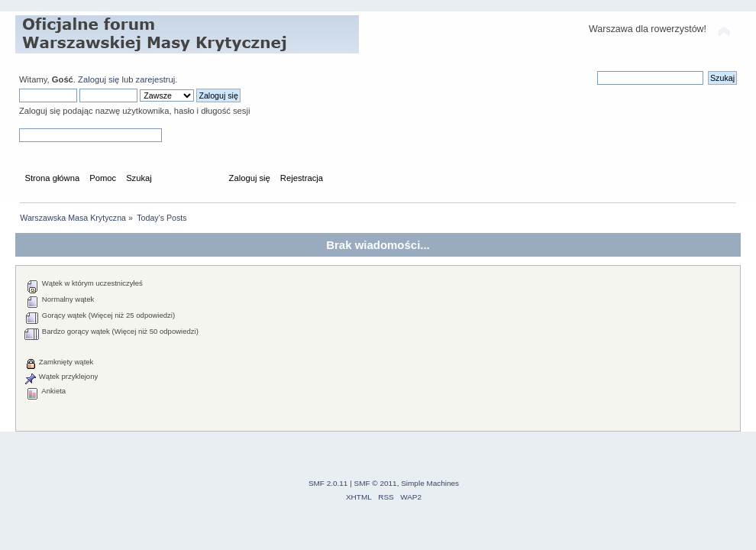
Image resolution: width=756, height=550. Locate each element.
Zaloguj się (99, 79)
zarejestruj (156, 79)
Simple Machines (430, 483)
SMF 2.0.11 (328, 483)
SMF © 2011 (376, 483)
